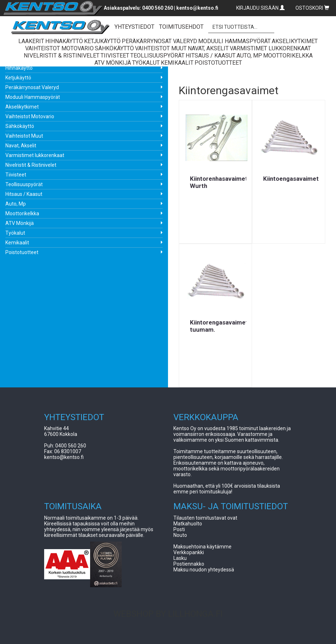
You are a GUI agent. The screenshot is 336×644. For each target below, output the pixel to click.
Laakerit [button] (31, 41)
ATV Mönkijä (20, 223)
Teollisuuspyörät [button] (157, 56)
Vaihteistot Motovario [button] (59, 48)
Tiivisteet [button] (115, 56)
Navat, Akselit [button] (208, 48)
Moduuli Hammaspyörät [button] (234, 41)
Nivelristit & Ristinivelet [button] (62, 56)
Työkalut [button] (146, 63)
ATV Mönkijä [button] (113, 63)
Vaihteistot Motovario (30, 116)
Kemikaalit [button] (177, 63)
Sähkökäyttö (20, 126)
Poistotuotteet (22, 252)
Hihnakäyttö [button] (64, 41)
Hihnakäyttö (19, 68)
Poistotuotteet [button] (218, 63)
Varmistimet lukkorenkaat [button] (270, 48)
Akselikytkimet (22, 107)
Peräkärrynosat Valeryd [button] (159, 41)
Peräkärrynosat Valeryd (32, 87)
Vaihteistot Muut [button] (161, 48)
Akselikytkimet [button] (295, 41)
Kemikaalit (17, 243)
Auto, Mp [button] (249, 56)
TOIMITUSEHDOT (181, 27)
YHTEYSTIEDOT (134, 27)
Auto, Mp (16, 204)
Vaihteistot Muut (24, 136)
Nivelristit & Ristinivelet (31, 165)
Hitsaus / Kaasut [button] (211, 56)
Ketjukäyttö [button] (102, 41)
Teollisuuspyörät (24, 184)
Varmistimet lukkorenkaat (35, 155)
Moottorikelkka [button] (288, 56)
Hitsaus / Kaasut (24, 194)
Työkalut (15, 233)
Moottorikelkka (22, 213)
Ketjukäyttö (18, 78)
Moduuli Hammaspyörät (33, 97)
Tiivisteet (16, 175)
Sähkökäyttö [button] (114, 48)
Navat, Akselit (21, 146)
